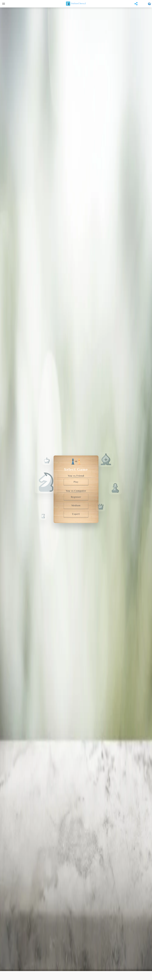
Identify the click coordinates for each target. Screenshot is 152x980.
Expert (76, 514)
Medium (76, 506)
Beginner (76, 497)
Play (76, 482)
